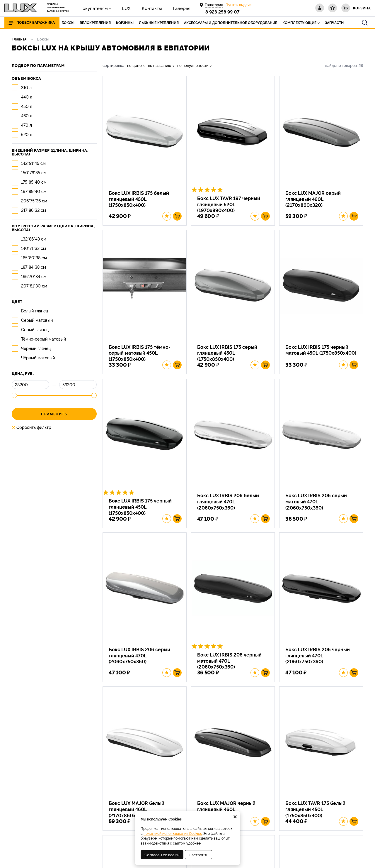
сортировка (113, 65)
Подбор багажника (36, 22)
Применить (54, 414)
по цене (134, 65)
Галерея (164, 8)
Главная (19, 39)
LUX (118, 8)
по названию (160, 65)
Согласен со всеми (162, 855)
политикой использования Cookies (173, 833)
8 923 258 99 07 (224, 11)
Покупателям (91, 8)
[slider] (14, 395)
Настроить (198, 855)
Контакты (139, 8)
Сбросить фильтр (31, 427)
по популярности (193, 65)
